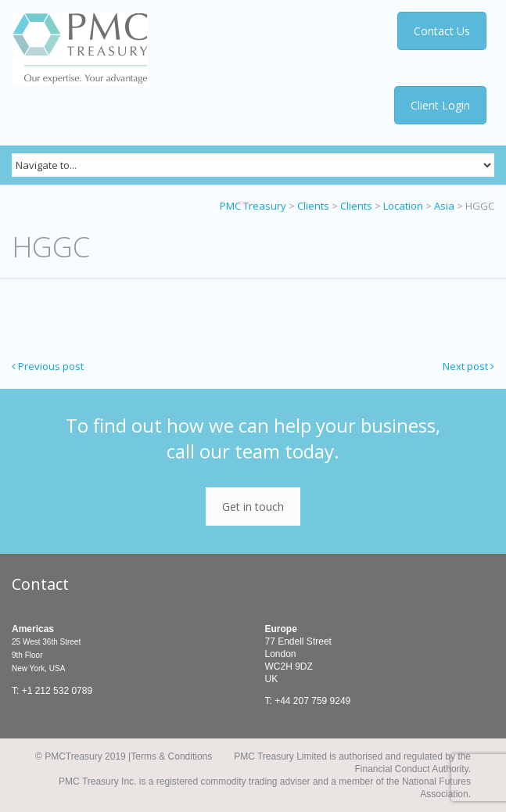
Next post (468, 366)
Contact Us (444, 31)
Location (403, 206)
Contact (40, 584)
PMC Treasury (253, 206)
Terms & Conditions (171, 756)
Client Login (441, 105)
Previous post (48, 366)
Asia (444, 206)
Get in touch (253, 507)
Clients (313, 206)
